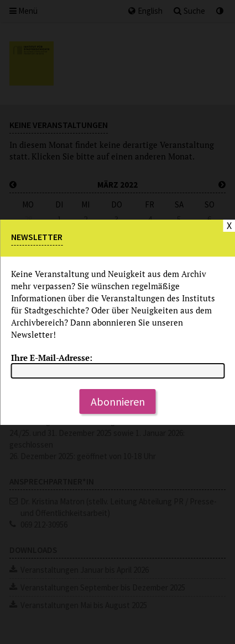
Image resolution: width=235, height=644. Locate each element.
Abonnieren (118, 401)
